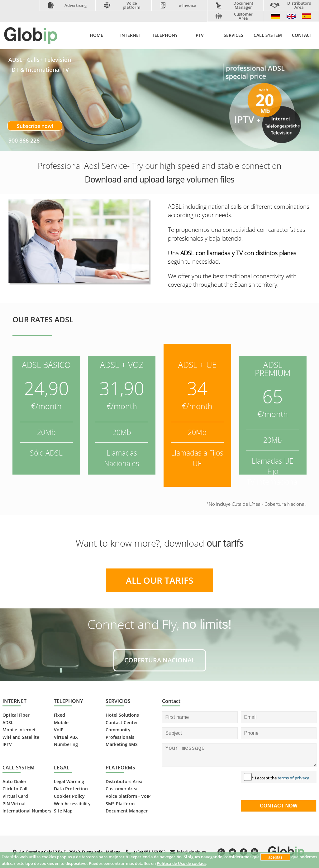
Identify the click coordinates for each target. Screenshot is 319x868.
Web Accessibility (72, 804)
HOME (96, 35)
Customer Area (243, 16)
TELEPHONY (165, 35)
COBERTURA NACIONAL (160, 660)
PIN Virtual (14, 804)
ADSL (8, 723)
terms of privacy (293, 778)
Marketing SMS (122, 744)
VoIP (59, 730)
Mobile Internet (19, 730)
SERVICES (233, 35)
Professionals (120, 737)
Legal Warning (69, 782)
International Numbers (27, 811)
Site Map (63, 811)
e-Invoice (187, 5)
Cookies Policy (69, 796)
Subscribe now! (35, 126)
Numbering (66, 744)
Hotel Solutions (122, 715)
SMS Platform (120, 804)
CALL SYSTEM (268, 35)
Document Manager (243, 5)
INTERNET (131, 35)
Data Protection (71, 789)
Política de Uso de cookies (181, 863)
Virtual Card (15, 796)
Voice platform (131, 5)
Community (118, 730)
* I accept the (280, 778)
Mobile (61, 723)
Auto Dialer (14, 782)
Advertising (76, 5)
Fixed (60, 715)
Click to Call (15, 789)
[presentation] (188, 793)
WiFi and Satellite (21, 737)
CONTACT (302, 35)
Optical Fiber (16, 715)
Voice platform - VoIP (128, 796)
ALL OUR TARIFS (159, 580)
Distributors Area (299, 5)
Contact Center (122, 723)
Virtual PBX (66, 737)
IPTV (199, 35)
